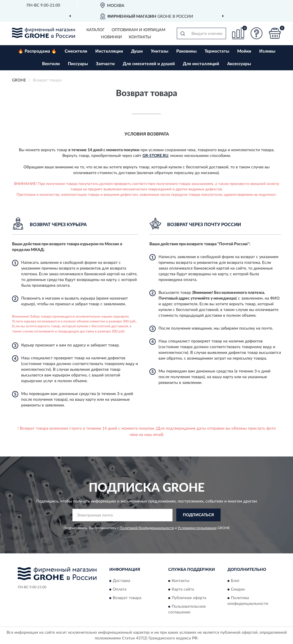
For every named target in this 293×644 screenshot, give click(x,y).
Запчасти (105, 64)
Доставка (121, 581)
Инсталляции (109, 51)
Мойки (244, 51)
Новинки (111, 37)
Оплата (120, 589)
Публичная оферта (189, 598)
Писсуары (78, 64)
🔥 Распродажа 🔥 (37, 51)
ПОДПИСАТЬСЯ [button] (198, 515)
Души (137, 51)
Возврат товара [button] (127, 598)
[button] (256, 33)
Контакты (140, 37)
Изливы (267, 51)
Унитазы (160, 51)
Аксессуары (239, 64)
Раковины (186, 51)
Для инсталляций (201, 64)
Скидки (238, 589)
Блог (235, 581)
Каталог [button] (96, 30)
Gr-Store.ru (155, 156)
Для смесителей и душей (149, 64)
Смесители (76, 51)
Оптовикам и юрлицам (138, 30)
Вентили (51, 64)
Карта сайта (183, 589)
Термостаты (217, 51)
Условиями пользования (197, 528)
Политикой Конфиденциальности (147, 528)
